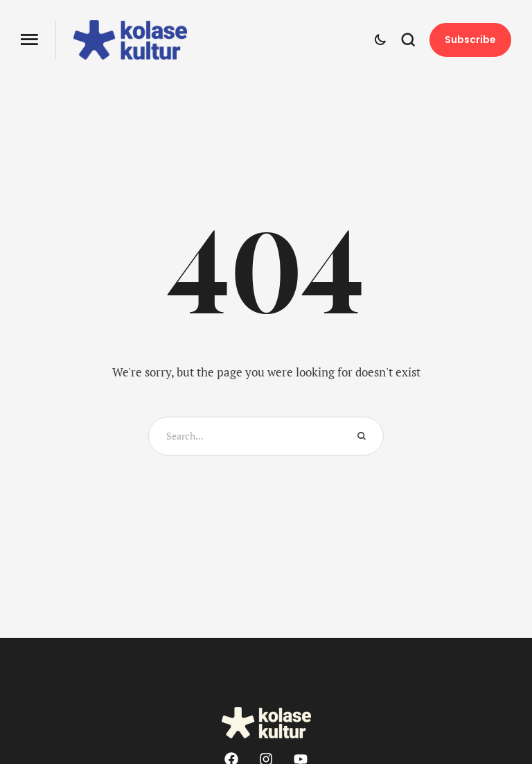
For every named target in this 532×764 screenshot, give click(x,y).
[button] (29, 40)
